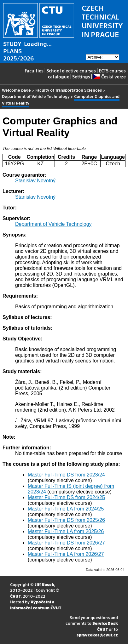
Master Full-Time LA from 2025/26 (66, 531)
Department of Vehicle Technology (36, 96)
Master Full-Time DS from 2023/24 (66, 475)
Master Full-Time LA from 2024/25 (66, 509)
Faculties (34, 71)
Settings (81, 77)
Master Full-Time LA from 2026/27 (66, 554)
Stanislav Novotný (35, 181)
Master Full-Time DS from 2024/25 (66, 497)
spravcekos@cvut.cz (97, 635)
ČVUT (15, 596)
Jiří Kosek (44, 584)
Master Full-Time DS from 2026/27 (66, 543)
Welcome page (16, 90)
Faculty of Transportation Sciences (69, 90)
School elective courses (71, 71)
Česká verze (109, 77)
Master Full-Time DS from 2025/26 (66, 520)
